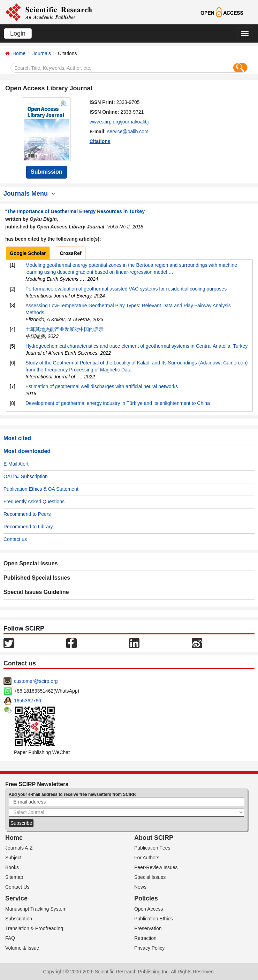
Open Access (149, 909)
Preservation (148, 928)
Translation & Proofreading (34, 928)
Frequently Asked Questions (34, 502)
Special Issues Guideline (36, 592)
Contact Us (17, 887)
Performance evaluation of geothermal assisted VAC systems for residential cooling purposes (126, 289)
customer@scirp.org (36, 681)
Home (19, 53)
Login (18, 33)
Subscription (19, 919)
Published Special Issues (37, 578)
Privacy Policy (149, 948)
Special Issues (150, 877)
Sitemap (14, 877)
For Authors (147, 858)
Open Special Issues (31, 563)
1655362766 (28, 701)
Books (12, 867)
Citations (100, 141)
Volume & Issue (22, 948)
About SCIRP (154, 838)
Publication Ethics (154, 919)
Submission (47, 172)
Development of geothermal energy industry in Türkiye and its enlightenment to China (118, 403)
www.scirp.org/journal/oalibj (119, 122)
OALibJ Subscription (26, 476)
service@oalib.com (128, 131)
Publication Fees (152, 848)
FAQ (10, 938)
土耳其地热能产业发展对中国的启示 (64, 329)
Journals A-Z (19, 848)
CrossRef (70, 253)
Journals (42, 53)
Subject (13, 858)
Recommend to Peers (27, 514)
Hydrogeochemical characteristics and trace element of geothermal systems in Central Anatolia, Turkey (136, 346)
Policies (146, 898)
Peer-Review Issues (156, 867)
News (140, 887)
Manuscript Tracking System (36, 909)
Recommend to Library (28, 527)
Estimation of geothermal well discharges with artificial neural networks (102, 386)
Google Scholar (28, 253)
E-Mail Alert (16, 464)
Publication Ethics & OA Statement (41, 489)
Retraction (145, 938)
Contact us (15, 539)
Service (16, 898)
